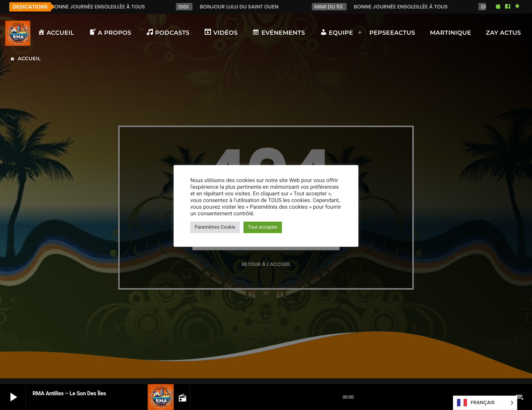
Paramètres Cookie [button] (215, 227)
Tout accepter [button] (263, 227)
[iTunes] (498, 7)
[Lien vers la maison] (18, 33)
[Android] (517, 7)
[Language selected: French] (485, 403)
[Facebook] (508, 7)
